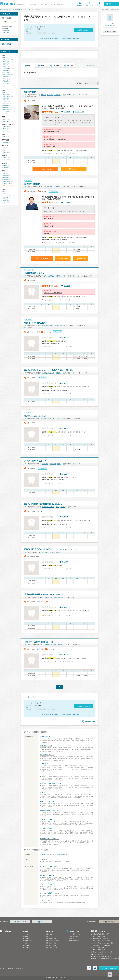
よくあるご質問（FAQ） (76, 936)
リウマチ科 (6, 73)
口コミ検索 (27, 939)
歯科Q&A (26, 945)
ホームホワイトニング (46, 746)
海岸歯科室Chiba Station (43, 504)
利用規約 (71, 939)
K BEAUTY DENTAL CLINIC (51, 549)
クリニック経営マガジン (98, 950)
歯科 (4, 173)
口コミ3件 (67, 202)
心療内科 (5, 167)
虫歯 (42, 859)
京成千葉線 (6, 31)
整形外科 (5, 105)
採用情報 (10, 968)
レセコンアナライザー (98, 948)
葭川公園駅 (50, 95)
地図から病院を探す (7, 44)
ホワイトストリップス (46, 828)
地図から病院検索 (90, 721)
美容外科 (5, 110)
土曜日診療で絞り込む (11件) (49, 39)
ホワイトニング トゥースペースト (50, 839)
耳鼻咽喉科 (6, 142)
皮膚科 (5, 119)
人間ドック (6, 202)
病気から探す (50, 934)
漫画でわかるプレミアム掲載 (100, 939)
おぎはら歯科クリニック (35, 461)
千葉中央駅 (57, 95)
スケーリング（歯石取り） (48, 893)
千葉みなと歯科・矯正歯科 (49, 370)
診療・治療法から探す (52, 948)
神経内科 (5, 77)
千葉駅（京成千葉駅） (48, 276)
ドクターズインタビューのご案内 (101, 941)
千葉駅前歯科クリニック (35, 273)
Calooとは (80, 5)
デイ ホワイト (44, 774)
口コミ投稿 (27, 948)
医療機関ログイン (109, 922)
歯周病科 (5, 177)
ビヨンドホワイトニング (47, 819)
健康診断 (5, 200)
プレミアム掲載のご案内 (98, 936)
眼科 (4, 137)
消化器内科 (6, 64)
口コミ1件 (67, 286)
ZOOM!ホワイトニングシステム (49, 810)
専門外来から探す (51, 943)
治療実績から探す (51, 939)
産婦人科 (5, 152)
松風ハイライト (45, 792)
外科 (4, 93)
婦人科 (5, 150)
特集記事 (26, 943)
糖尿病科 (5, 70)
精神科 (5, 165)
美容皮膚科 (6, 121)
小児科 (5, 158)
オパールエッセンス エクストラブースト (51, 783)
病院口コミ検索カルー (6, 9)
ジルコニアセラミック (46, 900)
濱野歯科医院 (30, 92)
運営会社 (3, 968)
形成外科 (5, 108)
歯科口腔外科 (7, 182)
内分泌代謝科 (7, 68)
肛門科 (5, 129)
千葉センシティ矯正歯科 (35, 323)
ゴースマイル (44, 764)
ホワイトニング (27, 9)
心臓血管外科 (7, 97)
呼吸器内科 (6, 60)
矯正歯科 (5, 175)
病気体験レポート (28, 941)
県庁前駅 (44, 95)
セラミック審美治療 (59, 855)
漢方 (4, 191)
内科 (4, 58)
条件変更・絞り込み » (84, 30)
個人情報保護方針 (74, 941)
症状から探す (50, 936)
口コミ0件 (65, 338)
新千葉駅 (58, 276)
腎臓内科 (5, 81)
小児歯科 (5, 179)
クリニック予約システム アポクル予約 (102, 943)
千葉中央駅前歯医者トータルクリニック (42, 594)
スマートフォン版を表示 (109, 968)
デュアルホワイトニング (47, 755)
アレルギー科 (7, 75)
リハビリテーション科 (9, 112)
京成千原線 (6, 33)
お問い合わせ (19, 968)
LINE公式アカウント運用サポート (101, 956)
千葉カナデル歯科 (39, 642)
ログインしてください (110, 26)
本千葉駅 (44, 187)
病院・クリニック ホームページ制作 (102, 952)
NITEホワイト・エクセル (47, 801)
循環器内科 (6, 62)
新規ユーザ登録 (90, 5)
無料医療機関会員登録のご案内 (100, 934)
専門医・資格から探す (52, 941)
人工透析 (5, 83)
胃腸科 (5, 66)
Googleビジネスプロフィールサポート (102, 954)
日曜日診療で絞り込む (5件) (70, 39)
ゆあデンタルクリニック (35, 416)
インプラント (7, 184)
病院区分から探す (51, 945)
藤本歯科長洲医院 (32, 184)
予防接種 (5, 198)
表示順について (92, 66)
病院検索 (17, 9)
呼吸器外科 (6, 95)
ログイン (99, 5)
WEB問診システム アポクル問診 (101, 945)
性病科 (5, 131)
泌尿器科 (5, 127)
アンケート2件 (79, 112)
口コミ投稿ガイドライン (76, 934)
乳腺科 (5, 101)
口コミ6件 (67, 112)
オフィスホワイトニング (47, 737)
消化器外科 (6, 99)
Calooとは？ (27, 934)
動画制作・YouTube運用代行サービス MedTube (105, 959)
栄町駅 (64, 276)
